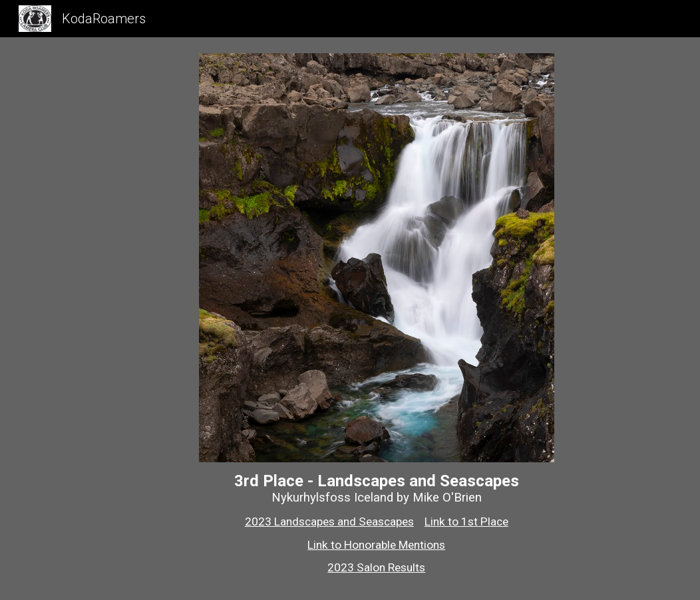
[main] (377, 524)
